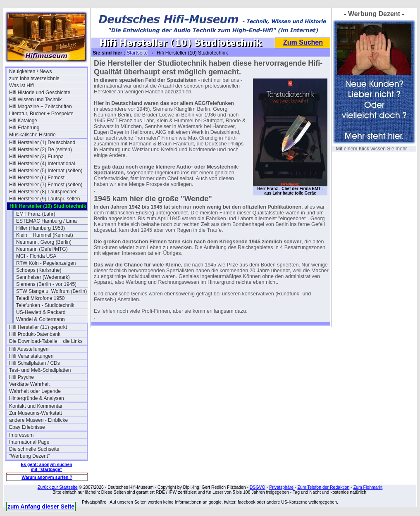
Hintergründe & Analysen (37, 398)
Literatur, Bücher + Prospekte (41, 114)
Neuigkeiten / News (30, 71)
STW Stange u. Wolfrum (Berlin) (51, 291)
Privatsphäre (281, 487)
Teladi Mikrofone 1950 (40, 298)
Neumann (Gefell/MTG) (42, 249)
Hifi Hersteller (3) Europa (36, 157)
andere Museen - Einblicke (38, 420)
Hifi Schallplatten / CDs (35, 363)
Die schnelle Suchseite (34, 449)
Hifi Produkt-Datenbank (35, 334)
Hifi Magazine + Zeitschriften (41, 107)
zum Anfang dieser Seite (41, 506)
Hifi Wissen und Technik (35, 100)
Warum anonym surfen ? (47, 477)
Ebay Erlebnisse (27, 427)
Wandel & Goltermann (41, 319)
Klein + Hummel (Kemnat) (45, 235)
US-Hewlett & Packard (41, 312)
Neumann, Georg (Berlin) (44, 242)
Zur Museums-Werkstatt (36, 413)
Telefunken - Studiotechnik (45, 305)
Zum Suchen (303, 42)
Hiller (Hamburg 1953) (41, 228)
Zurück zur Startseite (58, 487)
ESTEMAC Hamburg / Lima (47, 221)
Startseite (137, 53)
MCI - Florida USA (36, 256)
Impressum (21, 435)
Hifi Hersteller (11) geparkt (38, 327)
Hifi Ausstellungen (29, 349)
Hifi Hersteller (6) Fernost (37, 178)
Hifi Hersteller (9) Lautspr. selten (44, 199)
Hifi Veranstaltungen (31, 356)
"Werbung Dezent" (29, 456)
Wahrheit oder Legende (35, 391)
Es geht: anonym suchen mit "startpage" (46, 467)
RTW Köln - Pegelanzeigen (46, 263)
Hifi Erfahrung (24, 128)
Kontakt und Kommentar (36, 406)
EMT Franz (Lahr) (36, 214)
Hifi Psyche (21, 377)
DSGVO (258, 487)
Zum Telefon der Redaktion (323, 487)
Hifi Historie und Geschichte (40, 93)
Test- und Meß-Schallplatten (40, 370)
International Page (29, 442)
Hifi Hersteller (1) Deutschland (42, 143)
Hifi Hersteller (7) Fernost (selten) (46, 185)
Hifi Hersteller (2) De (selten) (41, 150)
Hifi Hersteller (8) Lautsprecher (43, 192)
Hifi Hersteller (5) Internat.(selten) (46, 171)
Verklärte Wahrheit (29, 384)
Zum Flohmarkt (368, 487)
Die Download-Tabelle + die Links (46, 341)
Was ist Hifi (21, 86)
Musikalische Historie (32, 135)
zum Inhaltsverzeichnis (34, 78)
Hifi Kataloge (23, 121)
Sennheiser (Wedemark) (43, 277)
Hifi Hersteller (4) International (42, 164)
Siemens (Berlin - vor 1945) (46, 284)
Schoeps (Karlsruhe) (39, 270)
